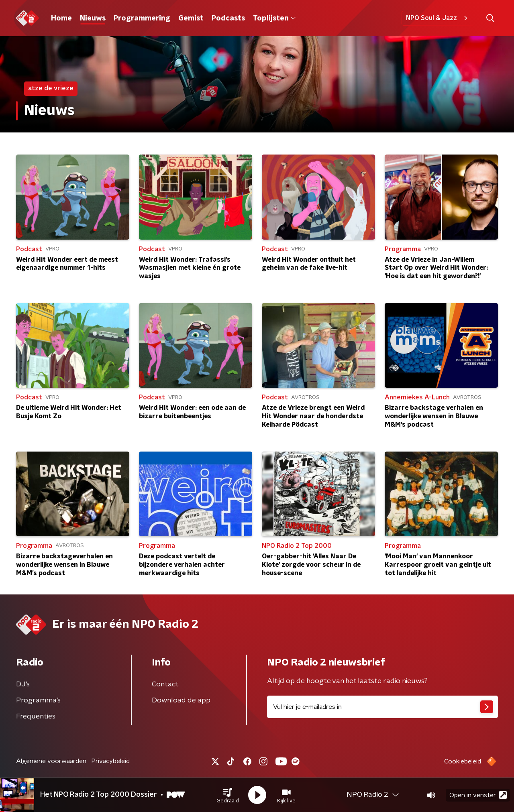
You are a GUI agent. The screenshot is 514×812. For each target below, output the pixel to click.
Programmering (142, 18)
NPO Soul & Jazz (438, 18)
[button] (228, 795)
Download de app (181, 700)
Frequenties (36, 716)
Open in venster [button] (478, 795)
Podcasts (228, 18)
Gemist (191, 18)
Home (61, 18)
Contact (165, 684)
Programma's (38, 700)
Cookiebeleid (463, 761)
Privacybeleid (110, 761)
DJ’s (23, 684)
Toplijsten (274, 18)
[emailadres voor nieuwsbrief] (382, 707)
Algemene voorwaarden (51, 761)
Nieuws (93, 18)
